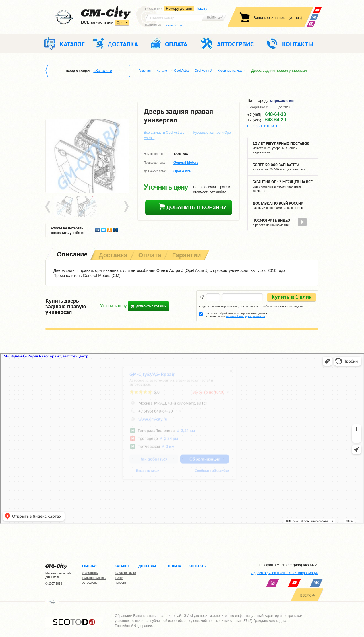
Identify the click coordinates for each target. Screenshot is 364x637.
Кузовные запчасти (231, 71)
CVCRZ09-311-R (172, 26)
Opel (120, 23)
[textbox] (175, 18)
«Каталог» (103, 71)
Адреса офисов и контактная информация (285, 573)
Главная (145, 71)
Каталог (162, 71)
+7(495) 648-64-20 (304, 565)
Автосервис (90, 583)
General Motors (186, 163)
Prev (49, 207)
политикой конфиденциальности (245, 316)
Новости (120, 583)
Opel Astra (181, 71)
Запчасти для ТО (125, 573)
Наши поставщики (94, 578)
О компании (90, 573)
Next (126, 207)
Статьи (119, 578)
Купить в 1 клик (291, 297)
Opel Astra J (203, 71)
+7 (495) (267, 114)
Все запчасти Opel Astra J (164, 133)
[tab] (72, 255)
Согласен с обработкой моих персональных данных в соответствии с (236, 315)
